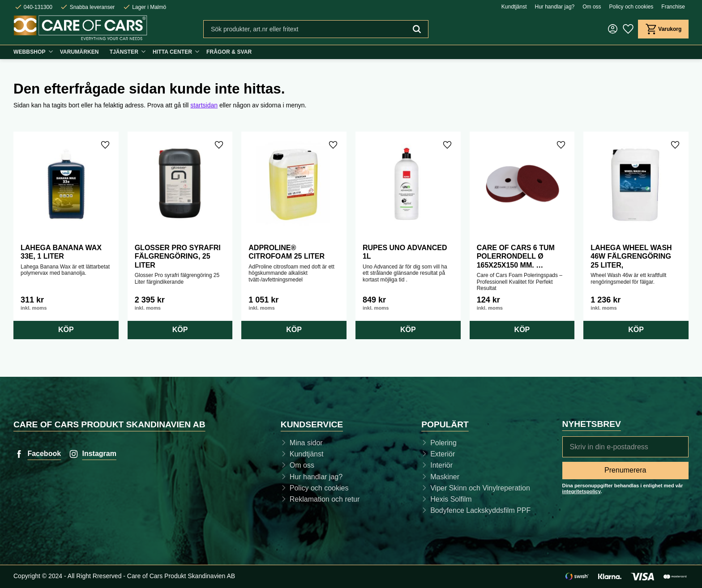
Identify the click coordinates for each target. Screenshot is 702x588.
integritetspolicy (582, 491)
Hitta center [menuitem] (172, 52)
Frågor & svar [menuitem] (229, 52)
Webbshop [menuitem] (30, 52)
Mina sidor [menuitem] (306, 443)
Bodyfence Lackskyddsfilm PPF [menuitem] (480, 510)
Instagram (99, 454)
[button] (628, 29)
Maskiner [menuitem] (445, 477)
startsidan (204, 105)
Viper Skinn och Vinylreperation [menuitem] (480, 488)
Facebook (44, 454)
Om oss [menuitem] (592, 7)
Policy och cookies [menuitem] (631, 7)
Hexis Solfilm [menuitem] (451, 499)
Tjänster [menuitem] (124, 52)
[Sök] (417, 29)
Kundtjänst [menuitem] (514, 7)
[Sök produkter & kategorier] (304, 29)
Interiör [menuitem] (441, 465)
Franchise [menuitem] (673, 7)
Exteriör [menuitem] (443, 454)
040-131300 (38, 7)
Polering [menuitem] (443, 443)
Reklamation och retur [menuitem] (325, 499)
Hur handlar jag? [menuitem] (555, 7)
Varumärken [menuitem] (79, 52)
